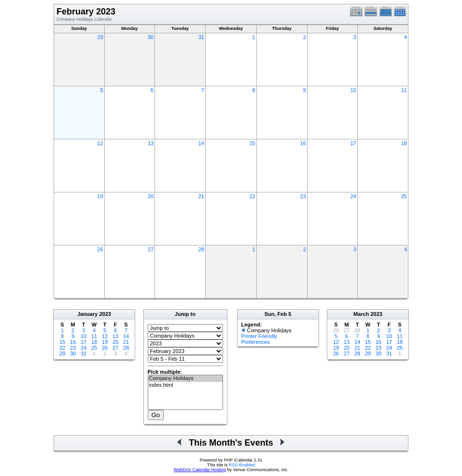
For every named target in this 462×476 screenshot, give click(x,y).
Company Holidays (185, 379)
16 (303, 143)
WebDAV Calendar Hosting (200, 470)
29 (100, 37)
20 (151, 196)
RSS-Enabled (242, 465)
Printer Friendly (259, 336)
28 (201, 249)
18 (404, 143)
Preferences (256, 342)
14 (201, 143)
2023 (105, 314)
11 (404, 90)
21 (201, 196)
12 (100, 143)
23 (303, 196)
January (87, 314)
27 (151, 249)
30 (151, 37)
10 (353, 90)
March (361, 314)
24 (353, 196)
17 (353, 143)
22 (252, 196)
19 (100, 196)
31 (201, 37)
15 (252, 143)
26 (100, 249)
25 (404, 196)
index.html (185, 385)
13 (151, 143)
